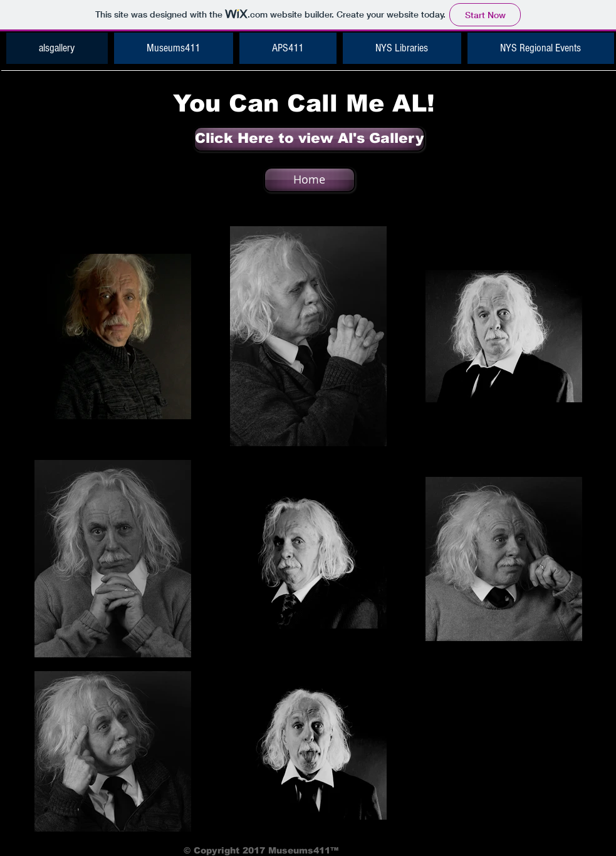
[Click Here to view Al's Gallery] (309, 139)
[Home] (310, 180)
